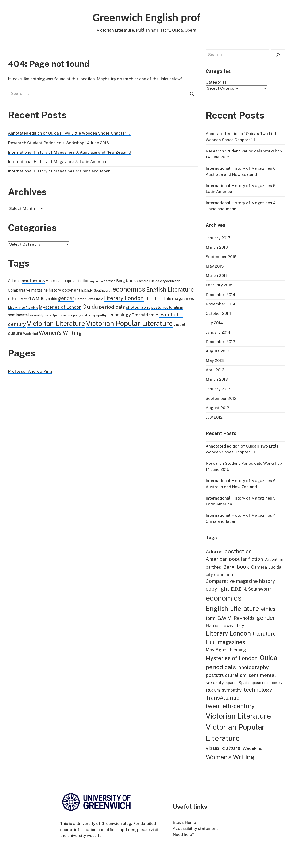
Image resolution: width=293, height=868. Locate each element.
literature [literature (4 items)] (154, 298)
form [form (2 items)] (24, 299)
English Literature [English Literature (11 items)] (170, 289)
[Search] (278, 55)
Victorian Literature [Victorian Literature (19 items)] (56, 323)
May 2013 (215, 360)
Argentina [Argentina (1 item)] (96, 281)
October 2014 (218, 313)
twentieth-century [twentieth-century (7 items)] (230, 706)
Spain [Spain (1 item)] (56, 315)
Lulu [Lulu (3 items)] (167, 299)
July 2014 (214, 323)
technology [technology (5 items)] (119, 315)
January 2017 (218, 238)
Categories (216, 82)
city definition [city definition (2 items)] (170, 281)
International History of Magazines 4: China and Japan (59, 171)
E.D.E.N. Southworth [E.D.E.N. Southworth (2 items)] (96, 290)
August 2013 (218, 351)
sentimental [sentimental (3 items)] (18, 315)
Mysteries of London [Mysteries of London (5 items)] (60, 307)
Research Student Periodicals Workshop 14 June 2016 (58, 143)
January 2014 (218, 332)
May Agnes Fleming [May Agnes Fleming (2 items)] (23, 308)
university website (85, 836)
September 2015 (221, 257)
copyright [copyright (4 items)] (71, 290)
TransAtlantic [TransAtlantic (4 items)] (145, 315)
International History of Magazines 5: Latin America (57, 162)
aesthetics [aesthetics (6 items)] (33, 280)
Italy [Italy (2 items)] (99, 299)
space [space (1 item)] (48, 315)
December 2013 (220, 342)
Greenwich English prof (146, 18)
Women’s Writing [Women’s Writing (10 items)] (60, 333)
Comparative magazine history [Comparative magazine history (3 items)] (35, 290)
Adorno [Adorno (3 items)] (14, 281)
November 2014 (220, 304)
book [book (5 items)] (131, 280)
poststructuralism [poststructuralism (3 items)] (167, 307)
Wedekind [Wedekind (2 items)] (31, 334)
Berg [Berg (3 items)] (121, 281)
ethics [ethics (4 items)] (14, 298)
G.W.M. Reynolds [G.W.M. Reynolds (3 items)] (43, 299)
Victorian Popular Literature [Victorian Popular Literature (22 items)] (129, 323)
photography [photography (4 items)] (138, 307)
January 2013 (218, 389)
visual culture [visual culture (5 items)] (223, 748)
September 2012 (221, 398)
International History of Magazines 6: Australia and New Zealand (69, 152)
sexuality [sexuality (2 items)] (37, 315)
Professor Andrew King (30, 371)
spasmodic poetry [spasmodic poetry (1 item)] (71, 315)
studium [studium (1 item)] (87, 315)
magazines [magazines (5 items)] (183, 298)
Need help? (183, 834)
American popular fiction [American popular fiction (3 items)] (67, 281)
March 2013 (217, 379)
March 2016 (217, 247)
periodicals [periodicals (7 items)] (112, 307)
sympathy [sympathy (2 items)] (99, 315)
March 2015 (217, 276)
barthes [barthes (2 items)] (110, 281)
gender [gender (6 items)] (66, 298)
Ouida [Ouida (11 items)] (90, 307)
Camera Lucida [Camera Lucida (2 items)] (148, 281)
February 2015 (219, 285)
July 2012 (214, 417)
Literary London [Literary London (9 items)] (124, 298)
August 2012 (217, 408)
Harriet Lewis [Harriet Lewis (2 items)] (85, 299)
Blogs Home (184, 822)
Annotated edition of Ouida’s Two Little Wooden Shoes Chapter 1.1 (70, 133)
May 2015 (215, 266)
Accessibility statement (195, 828)
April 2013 (215, 370)
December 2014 (220, 295)
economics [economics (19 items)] (129, 289)
